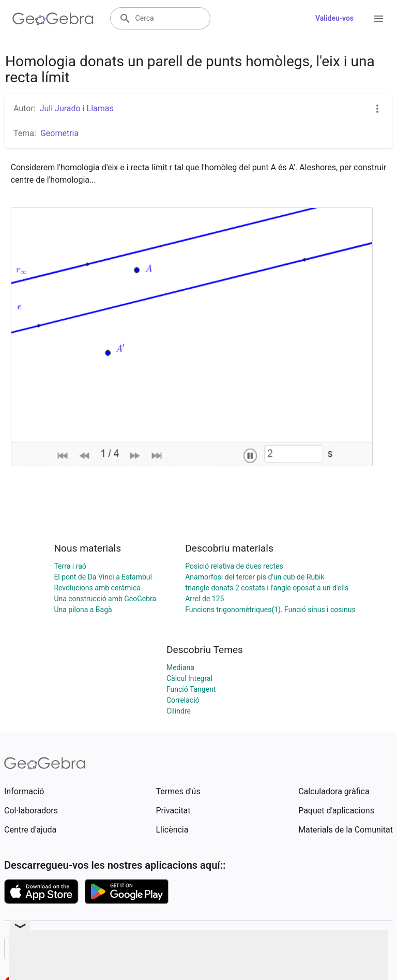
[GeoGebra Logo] (53, 19)
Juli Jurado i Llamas (77, 108)
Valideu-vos (334, 18)
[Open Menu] (378, 19)
